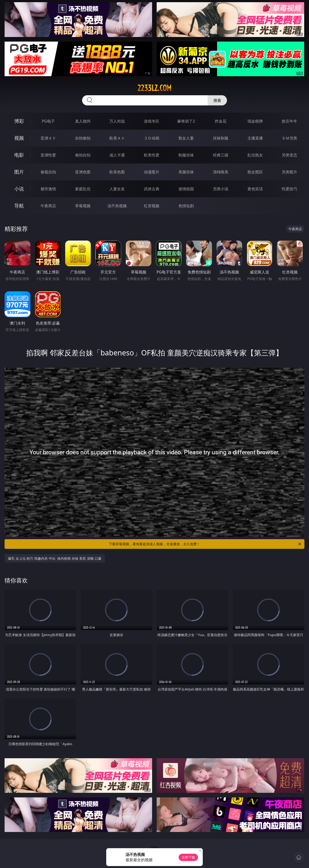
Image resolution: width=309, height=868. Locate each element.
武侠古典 (152, 189)
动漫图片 (152, 172)
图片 (19, 172)
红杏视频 (152, 206)
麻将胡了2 (186, 121)
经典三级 (221, 155)
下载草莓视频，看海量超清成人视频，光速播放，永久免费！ (205, 544)
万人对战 (117, 121)
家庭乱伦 (83, 189)
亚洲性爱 (48, 155)
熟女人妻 (186, 138)
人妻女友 (117, 189)
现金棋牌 (255, 121)
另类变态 (289, 155)
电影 (19, 155)
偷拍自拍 (83, 155)
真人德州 (83, 121)
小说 (19, 189)
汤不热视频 (117, 206)
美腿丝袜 (186, 172)
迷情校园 (186, 189)
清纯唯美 (221, 172)
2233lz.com (154, 88)
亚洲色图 (83, 172)
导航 (19, 206)
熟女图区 (255, 172)
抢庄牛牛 (289, 121)
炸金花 (221, 121)
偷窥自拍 (48, 172)
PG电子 (48, 121)
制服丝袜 (186, 155)
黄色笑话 (255, 189)
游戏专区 (152, 121)
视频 (19, 138)
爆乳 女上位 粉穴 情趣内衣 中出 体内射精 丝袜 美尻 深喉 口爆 (55, 558)
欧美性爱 (152, 155)
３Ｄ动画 (152, 138)
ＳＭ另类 (289, 138)
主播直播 (255, 138)
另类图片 (289, 172)
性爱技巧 (289, 189)
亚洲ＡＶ (48, 138)
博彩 (19, 121)
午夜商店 (48, 206)
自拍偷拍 (83, 138)
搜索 (217, 100)
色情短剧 (186, 206)
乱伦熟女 (255, 155)
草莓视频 (83, 206)
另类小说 (221, 189)
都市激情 (48, 189)
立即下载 (188, 857)
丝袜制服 (221, 138)
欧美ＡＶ (117, 138)
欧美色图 (117, 172)
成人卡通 (117, 155)
